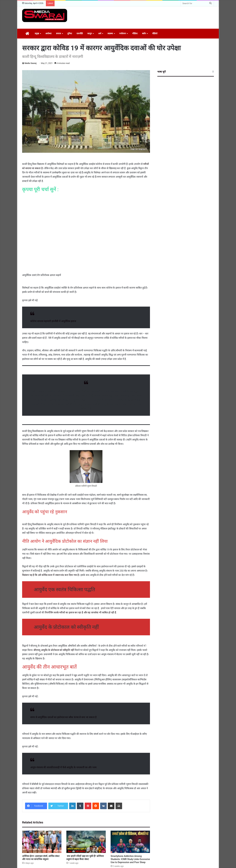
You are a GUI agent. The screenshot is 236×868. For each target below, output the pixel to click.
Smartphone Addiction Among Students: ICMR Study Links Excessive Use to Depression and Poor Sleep (130, 859)
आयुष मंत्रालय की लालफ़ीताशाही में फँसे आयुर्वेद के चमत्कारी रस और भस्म (63, 767)
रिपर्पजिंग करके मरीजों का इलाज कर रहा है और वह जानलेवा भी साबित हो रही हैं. (81, 613)
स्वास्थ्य (110, 34)
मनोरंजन (123, 34)
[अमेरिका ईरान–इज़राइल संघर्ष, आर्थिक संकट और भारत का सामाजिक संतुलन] (42, 842)
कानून (90, 34)
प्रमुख (37, 34)
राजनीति (80, 34)
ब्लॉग (144, 34)
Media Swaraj (31, 63)
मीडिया (135, 34)
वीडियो (155, 34)
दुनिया (70, 34)
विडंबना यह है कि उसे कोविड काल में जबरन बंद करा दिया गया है (50, 575)
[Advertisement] (151, 17)
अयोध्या (48, 34)
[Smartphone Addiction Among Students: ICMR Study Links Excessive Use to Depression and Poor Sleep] (130, 842)
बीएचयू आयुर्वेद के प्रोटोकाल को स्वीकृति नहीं (54, 650)
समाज (59, 34)
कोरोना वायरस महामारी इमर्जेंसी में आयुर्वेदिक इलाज (53, 321)
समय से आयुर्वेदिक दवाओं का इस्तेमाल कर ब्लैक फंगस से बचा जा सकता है (63, 717)
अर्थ (100, 34)
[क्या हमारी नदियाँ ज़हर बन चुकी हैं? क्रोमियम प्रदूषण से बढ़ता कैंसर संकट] (86, 842)
